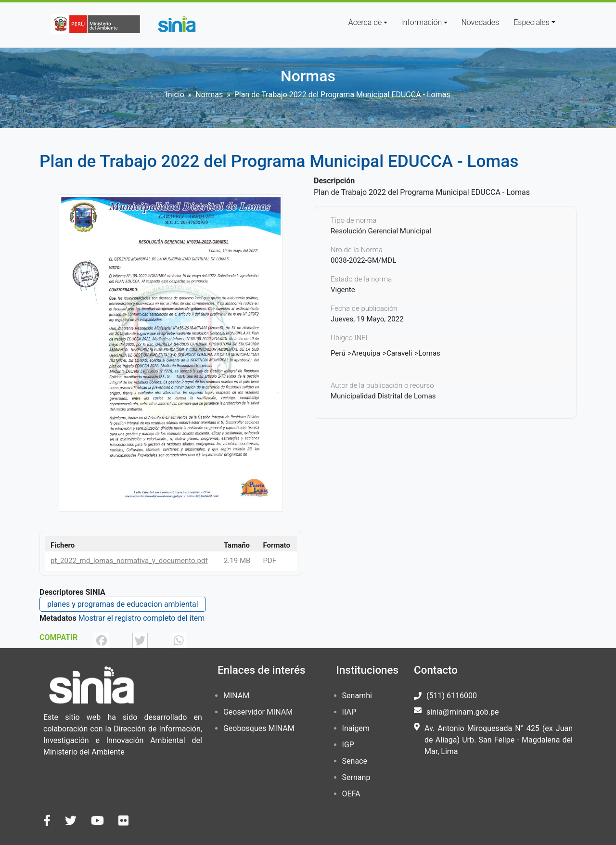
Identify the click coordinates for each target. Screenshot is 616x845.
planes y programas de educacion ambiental (123, 604)
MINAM (236, 696)
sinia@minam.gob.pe (462, 712)
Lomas (429, 353)
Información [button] (421, 22)
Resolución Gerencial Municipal (381, 231)
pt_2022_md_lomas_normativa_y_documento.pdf (129, 561)
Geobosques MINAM (259, 728)
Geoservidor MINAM (258, 712)
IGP (348, 745)
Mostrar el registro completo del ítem (142, 618)
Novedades (480, 22)
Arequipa (366, 353)
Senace (355, 761)
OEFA (351, 794)
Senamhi (357, 696)
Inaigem (356, 728)
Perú (338, 353)
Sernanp (356, 777)
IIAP (349, 712)
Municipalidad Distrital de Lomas (383, 396)
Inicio (175, 95)
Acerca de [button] (365, 22)
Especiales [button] (532, 22)
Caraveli (399, 353)
